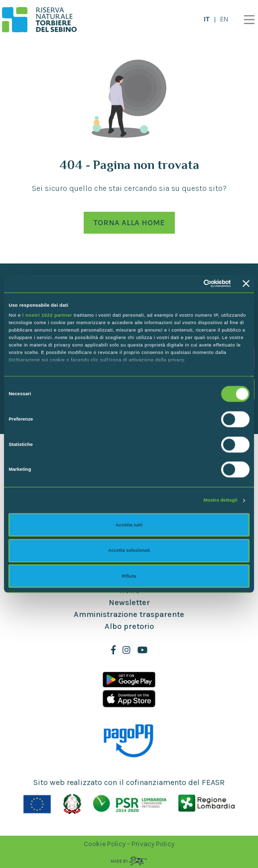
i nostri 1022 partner (47, 315)
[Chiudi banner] (246, 284)
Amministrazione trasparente (129, 614)
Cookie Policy (105, 844)
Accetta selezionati (129, 550)
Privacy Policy (153, 844)
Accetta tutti (129, 525)
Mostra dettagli (221, 501)
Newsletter (129, 602)
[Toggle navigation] (247, 20)
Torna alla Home (129, 222)
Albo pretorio (129, 626)
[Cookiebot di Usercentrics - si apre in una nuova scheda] (188, 284)
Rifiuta (129, 576)
